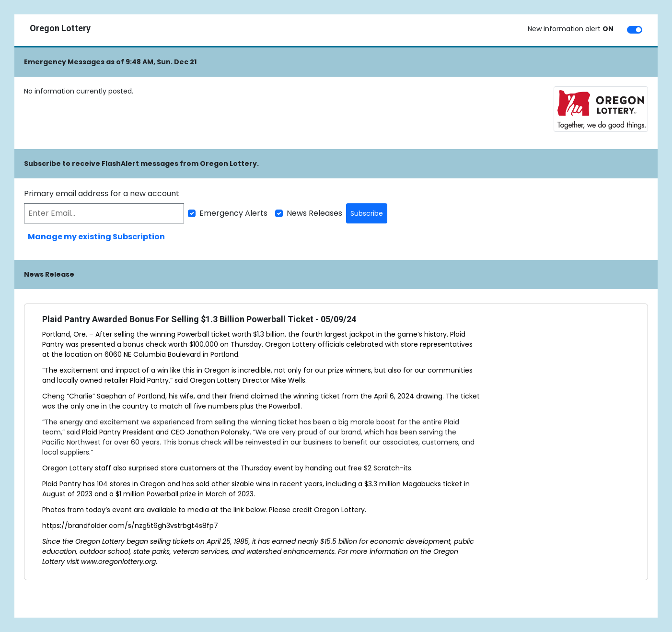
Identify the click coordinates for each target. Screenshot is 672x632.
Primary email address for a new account (102, 193)
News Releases (314, 213)
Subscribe (367, 213)
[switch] (635, 30)
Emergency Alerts (233, 213)
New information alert (571, 29)
